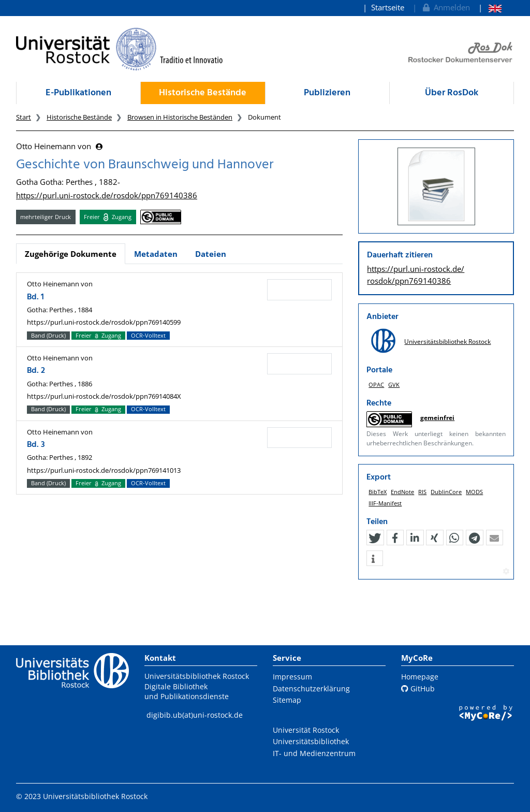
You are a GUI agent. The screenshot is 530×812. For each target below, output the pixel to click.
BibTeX (378, 492)
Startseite (388, 7)
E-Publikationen (78, 93)
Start (24, 117)
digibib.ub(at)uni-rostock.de (195, 715)
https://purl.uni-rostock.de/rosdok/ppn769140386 (107, 195)
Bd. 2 (36, 371)
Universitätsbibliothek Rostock (447, 342)
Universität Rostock (306, 730)
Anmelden (445, 7)
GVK (394, 385)
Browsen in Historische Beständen (180, 117)
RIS (422, 492)
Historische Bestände (203, 93)
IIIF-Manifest (385, 503)
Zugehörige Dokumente (71, 254)
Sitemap (287, 700)
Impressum (292, 677)
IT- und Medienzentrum (314, 753)
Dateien (211, 254)
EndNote (402, 492)
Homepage (420, 677)
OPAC (376, 385)
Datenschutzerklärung (311, 688)
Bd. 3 (36, 445)
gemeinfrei (437, 418)
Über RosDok (452, 93)
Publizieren (327, 93)
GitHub (418, 688)
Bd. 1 (35, 297)
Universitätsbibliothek (311, 741)
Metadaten (156, 254)
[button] (375, 538)
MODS (474, 492)
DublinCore (446, 492)
